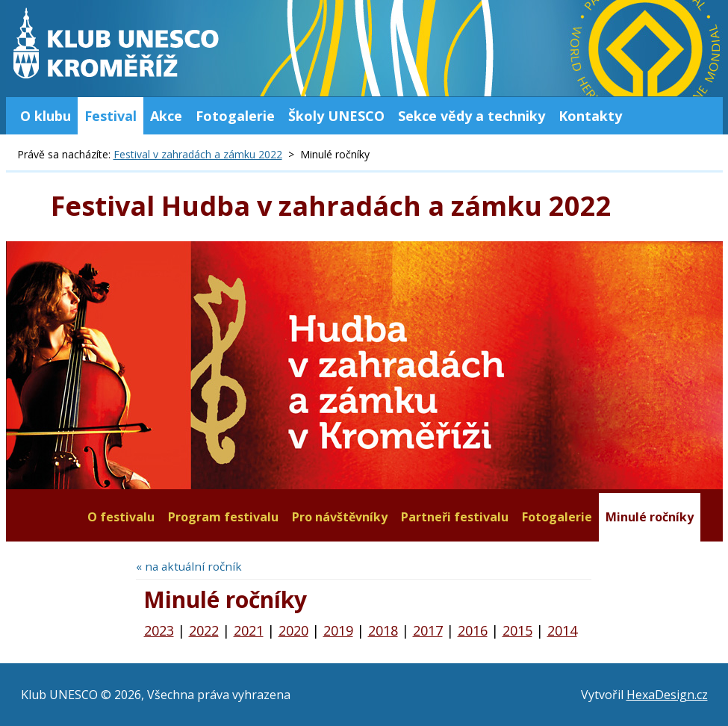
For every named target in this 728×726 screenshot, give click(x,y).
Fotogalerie (235, 116)
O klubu (46, 116)
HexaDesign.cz (667, 695)
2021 (249, 630)
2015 (517, 630)
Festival (111, 116)
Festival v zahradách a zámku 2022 (198, 154)
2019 (338, 630)
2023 (159, 630)
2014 (562, 630)
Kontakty (590, 116)
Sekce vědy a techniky (472, 116)
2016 (473, 630)
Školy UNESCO (336, 116)
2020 (293, 630)
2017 (428, 630)
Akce (166, 116)
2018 (383, 630)
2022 (204, 630)
